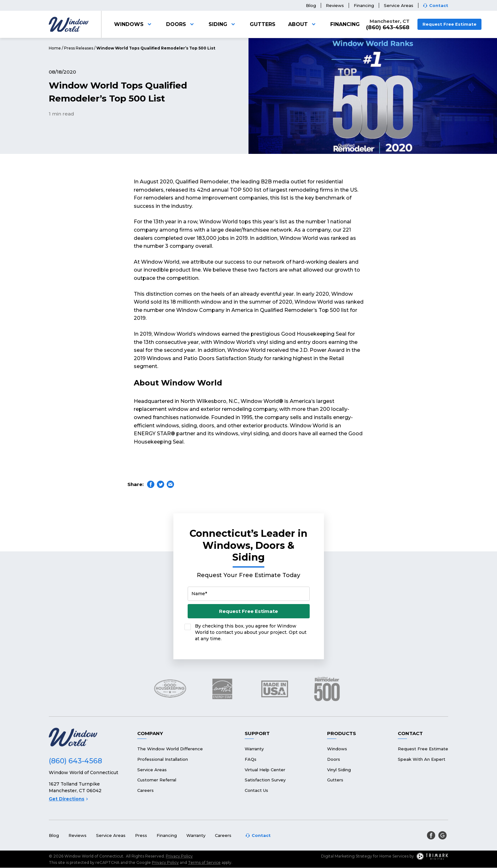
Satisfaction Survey (265, 780)
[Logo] (69, 24)
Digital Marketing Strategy (347, 856)
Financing (364, 5)
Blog (311, 5)
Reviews (335, 5)
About (303, 24)
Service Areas (399, 5)
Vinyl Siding (339, 770)
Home (55, 48)
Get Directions (68, 799)
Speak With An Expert (422, 759)
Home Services (394, 856)
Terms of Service (204, 862)
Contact (439, 6)
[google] (442, 835)
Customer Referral (157, 780)
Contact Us (256, 790)
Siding (223, 24)
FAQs (251, 759)
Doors (181, 24)
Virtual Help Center (265, 770)
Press (141, 835)
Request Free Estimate (449, 24)
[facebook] (431, 835)
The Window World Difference (170, 749)
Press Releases (79, 48)
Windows (134, 24)
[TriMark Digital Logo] (432, 856)
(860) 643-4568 (388, 27)
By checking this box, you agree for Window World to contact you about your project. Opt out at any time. (251, 632)
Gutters (263, 24)
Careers (145, 790)
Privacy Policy (179, 856)
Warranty (254, 749)
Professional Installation (163, 759)
